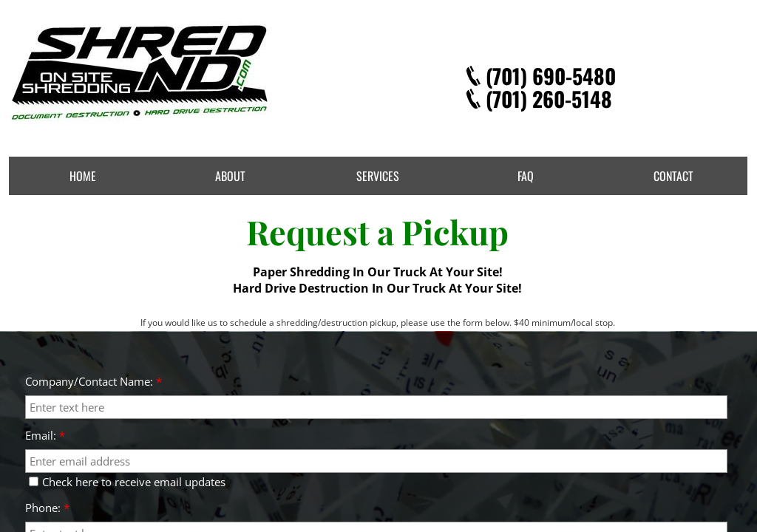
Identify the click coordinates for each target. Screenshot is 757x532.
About (230, 176)
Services (378, 176)
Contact (673, 176)
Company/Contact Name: (94, 381)
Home (83, 176)
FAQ (526, 176)
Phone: (47, 508)
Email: (45, 435)
